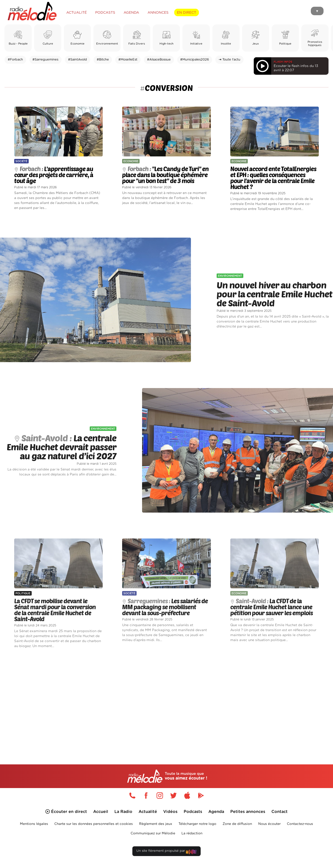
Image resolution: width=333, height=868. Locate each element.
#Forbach (15, 60)
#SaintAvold (78, 60)
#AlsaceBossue (159, 60)
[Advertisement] (166, 701)
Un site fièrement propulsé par (166, 852)
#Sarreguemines (45, 60)
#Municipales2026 (195, 60)
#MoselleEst (128, 60)
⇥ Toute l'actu (229, 60)
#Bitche (103, 60)
